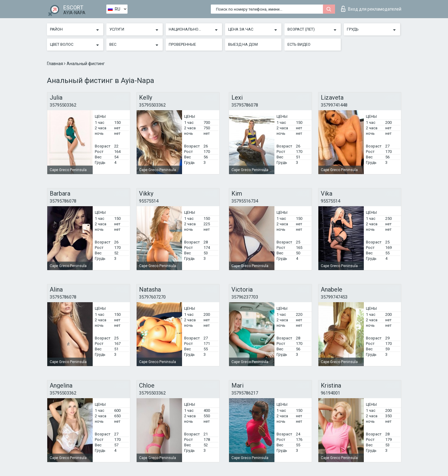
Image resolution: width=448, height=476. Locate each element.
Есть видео (299, 44)
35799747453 (334, 297)
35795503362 (63, 105)
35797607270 (152, 297)
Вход (371, 9)
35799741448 (334, 105)
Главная (55, 64)
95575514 (149, 201)
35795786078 (245, 105)
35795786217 (245, 393)
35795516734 (245, 201)
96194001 (330, 393)
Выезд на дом (243, 44)
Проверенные (182, 44)
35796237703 (245, 297)
